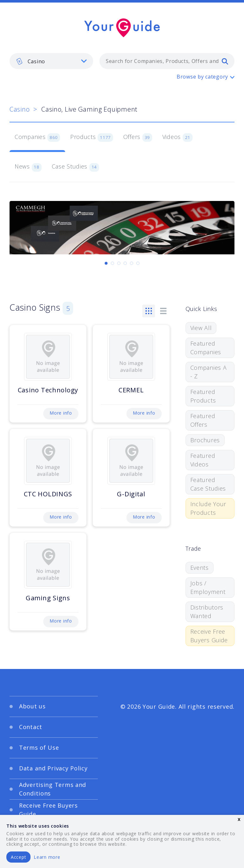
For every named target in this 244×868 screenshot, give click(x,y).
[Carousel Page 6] (138, 263)
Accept (18, 857)
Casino (20, 109)
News (28, 167)
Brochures (205, 440)
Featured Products (203, 396)
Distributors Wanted (207, 612)
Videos (177, 137)
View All (201, 328)
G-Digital (131, 494)
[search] (225, 61)
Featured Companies (206, 348)
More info (61, 413)
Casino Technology (48, 390)
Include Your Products (208, 508)
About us (32, 706)
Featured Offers (203, 420)
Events (200, 568)
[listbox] (51, 61)
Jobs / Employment (208, 587)
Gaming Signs (48, 598)
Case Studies (75, 167)
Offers (138, 137)
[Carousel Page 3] (119, 263)
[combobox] (167, 61)
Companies (37, 137)
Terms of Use (39, 747)
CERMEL (131, 390)
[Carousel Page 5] (132, 263)
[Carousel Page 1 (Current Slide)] (106, 263)
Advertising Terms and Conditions (53, 789)
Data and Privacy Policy (53, 768)
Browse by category (202, 77)
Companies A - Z (209, 372)
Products (92, 137)
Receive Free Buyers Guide (209, 636)
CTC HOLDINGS (48, 494)
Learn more (47, 857)
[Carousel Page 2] (112, 263)
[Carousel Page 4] (125, 263)
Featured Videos (203, 460)
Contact (31, 727)
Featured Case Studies (208, 484)
